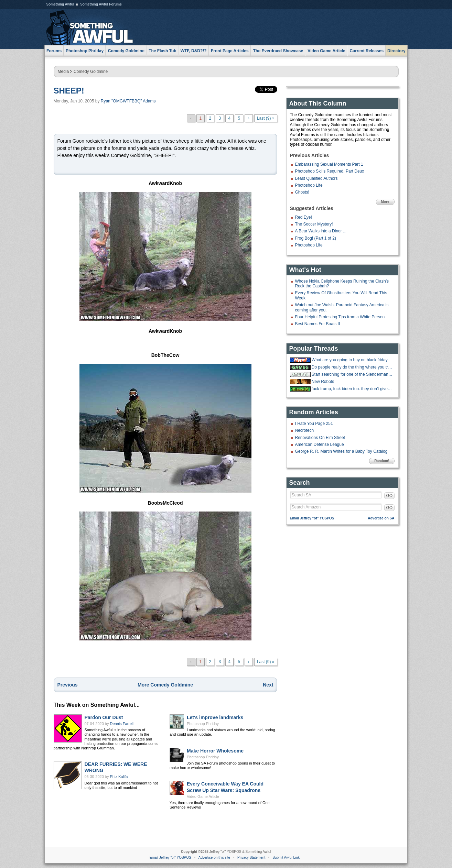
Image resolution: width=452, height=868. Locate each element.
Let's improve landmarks (215, 717)
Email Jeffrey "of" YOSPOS (312, 518)
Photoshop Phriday (203, 724)
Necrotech (305, 430)
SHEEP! (69, 91)
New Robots (323, 382)
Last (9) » (266, 118)
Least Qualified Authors (316, 178)
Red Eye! (304, 217)
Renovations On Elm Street (320, 438)
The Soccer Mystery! (314, 224)
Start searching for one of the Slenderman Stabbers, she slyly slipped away (352, 374)
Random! (382, 461)
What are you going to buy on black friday (350, 360)
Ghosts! (302, 192)
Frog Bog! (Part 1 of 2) (316, 238)
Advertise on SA (381, 518)
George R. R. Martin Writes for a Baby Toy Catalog (341, 451)
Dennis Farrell (122, 724)
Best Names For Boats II (318, 324)
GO (390, 496)
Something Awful (60, 4)
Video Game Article (203, 796)
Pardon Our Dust (104, 717)
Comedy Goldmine (91, 72)
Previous (68, 685)
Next (268, 685)
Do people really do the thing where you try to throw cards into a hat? (352, 367)
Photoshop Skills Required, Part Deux (330, 171)
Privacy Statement (251, 858)
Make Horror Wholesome (215, 751)
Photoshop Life (309, 185)
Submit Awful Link (286, 858)
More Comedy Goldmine (165, 685)
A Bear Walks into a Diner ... (321, 231)
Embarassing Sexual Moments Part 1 (329, 164)
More (385, 202)
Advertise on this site (214, 858)
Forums (54, 51)
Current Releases (367, 51)
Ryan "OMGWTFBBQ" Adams (128, 101)
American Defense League (320, 444)
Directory (396, 51)
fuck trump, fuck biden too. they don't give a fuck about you (352, 389)
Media (63, 72)
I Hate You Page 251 (314, 424)
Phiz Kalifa (119, 777)
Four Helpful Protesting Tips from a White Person (340, 317)
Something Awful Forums (101, 4)
